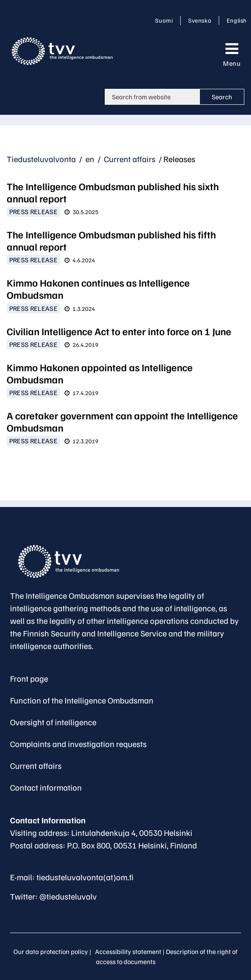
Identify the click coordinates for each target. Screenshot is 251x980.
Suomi (166, 20)
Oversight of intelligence (53, 722)
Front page (29, 678)
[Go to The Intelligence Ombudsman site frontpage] (73, 561)
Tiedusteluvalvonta (41, 159)
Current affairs (129, 159)
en (89, 159)
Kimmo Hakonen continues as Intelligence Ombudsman (98, 288)
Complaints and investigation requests (78, 744)
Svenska (201, 20)
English (237, 20)
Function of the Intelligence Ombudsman (82, 700)
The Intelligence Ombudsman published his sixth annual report (113, 192)
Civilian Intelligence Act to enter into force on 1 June (119, 331)
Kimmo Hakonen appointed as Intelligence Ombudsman (100, 373)
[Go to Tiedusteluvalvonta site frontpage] (70, 51)
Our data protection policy (51, 952)
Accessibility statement (128, 952)
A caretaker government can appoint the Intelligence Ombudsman (122, 421)
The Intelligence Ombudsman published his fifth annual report (111, 240)
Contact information (46, 787)
